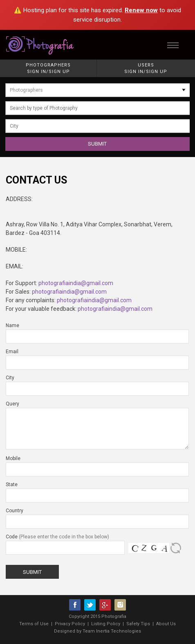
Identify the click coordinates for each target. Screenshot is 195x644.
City (10, 378)
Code (57, 537)
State (12, 485)
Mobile (13, 458)
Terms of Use (34, 624)
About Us (166, 624)
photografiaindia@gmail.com (76, 283)
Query (12, 404)
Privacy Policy (70, 624)
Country (15, 511)
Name (12, 325)
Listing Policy (106, 624)
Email (12, 352)
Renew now (141, 10)
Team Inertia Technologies (112, 631)
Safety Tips (138, 624)
